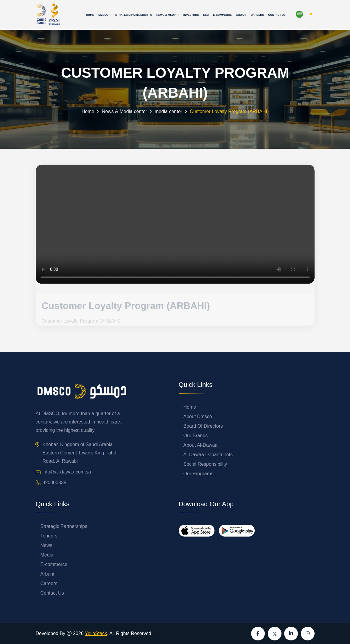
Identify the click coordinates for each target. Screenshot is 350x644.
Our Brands (196, 436)
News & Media (167, 15)
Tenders (49, 536)
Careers (257, 15)
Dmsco (103, 15)
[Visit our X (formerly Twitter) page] (275, 634)
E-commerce (222, 15)
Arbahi (241, 15)
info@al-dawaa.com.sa (67, 472)
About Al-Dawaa (201, 445)
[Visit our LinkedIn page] (291, 634)
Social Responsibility (205, 464)
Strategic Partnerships (134, 15)
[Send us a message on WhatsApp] (308, 634)
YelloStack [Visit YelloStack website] (96, 633)
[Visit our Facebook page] (258, 634)
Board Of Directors (203, 426)
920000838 (55, 483)
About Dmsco (198, 416)
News (46, 545)
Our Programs (198, 474)
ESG (206, 15)
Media (47, 555)
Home (90, 15)
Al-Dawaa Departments (208, 455)
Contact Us (277, 15)
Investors (191, 15)
